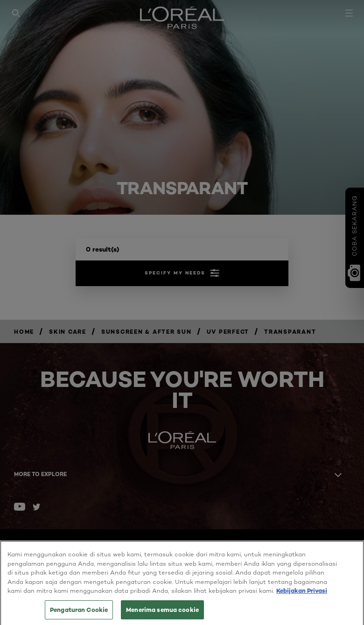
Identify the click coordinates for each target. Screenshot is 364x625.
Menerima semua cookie (162, 613)
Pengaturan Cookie (79, 613)
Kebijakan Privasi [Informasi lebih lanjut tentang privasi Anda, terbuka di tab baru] (302, 594)
